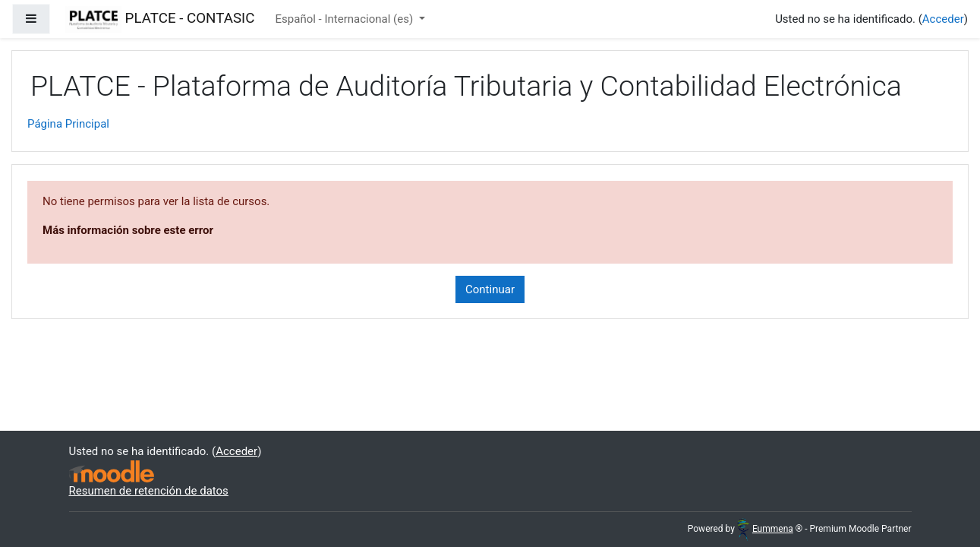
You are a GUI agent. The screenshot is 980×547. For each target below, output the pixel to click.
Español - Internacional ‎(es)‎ (346, 19)
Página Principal (68, 124)
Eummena (765, 529)
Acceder (943, 19)
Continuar (490, 289)
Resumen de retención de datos (149, 491)
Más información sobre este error (128, 230)
